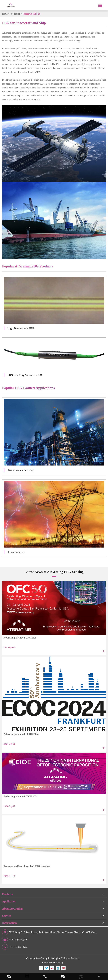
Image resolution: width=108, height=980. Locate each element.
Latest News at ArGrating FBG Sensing (54, 572)
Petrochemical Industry (21, 470)
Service (6, 916)
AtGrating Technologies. (49, 958)
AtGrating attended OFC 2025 (20, 638)
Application (15, 14)
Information (9, 923)
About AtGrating (12, 909)
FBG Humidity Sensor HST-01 (25, 375)
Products (7, 894)
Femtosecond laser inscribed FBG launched (27, 866)
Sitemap (45, 962)
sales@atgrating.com (15, 940)
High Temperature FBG (21, 328)
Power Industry (16, 552)
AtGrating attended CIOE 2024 (21, 797)
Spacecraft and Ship (31, 14)
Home (5, 14)
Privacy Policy (57, 962)
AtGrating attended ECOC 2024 (21, 734)
